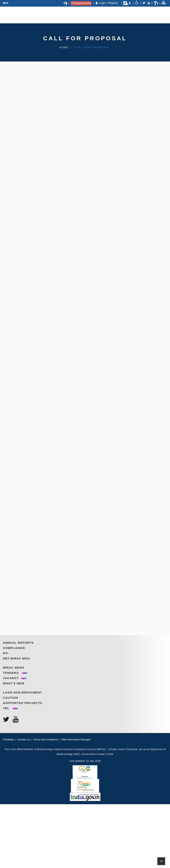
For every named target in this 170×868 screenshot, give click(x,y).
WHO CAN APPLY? (32, 271)
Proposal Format (81, 3)
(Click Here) (134, 574)
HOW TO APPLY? (30, 544)
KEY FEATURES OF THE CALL (41, 163)
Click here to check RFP (65, 529)
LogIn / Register (109, 3)
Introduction (30, 107)
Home (64, 47)
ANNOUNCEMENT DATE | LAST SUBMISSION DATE (58, 589)
